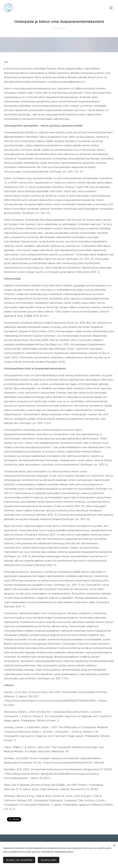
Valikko (111, 8)
